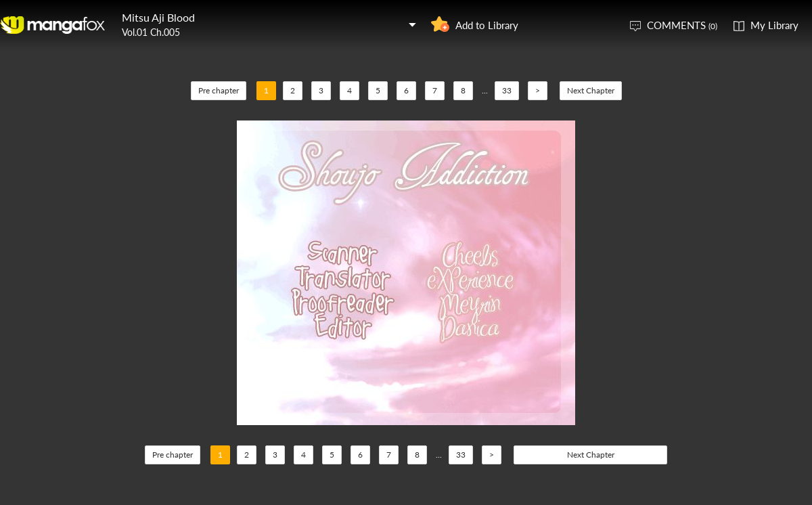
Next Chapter (591, 90)
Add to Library (487, 25)
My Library (774, 25)
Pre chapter (219, 90)
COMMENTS (682, 25)
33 (507, 90)
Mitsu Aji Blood (158, 17)
